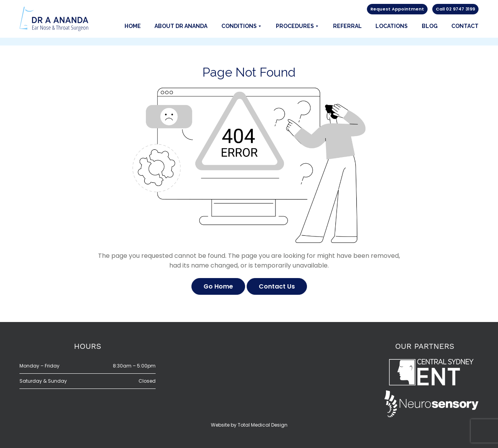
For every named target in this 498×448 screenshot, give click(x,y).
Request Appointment (397, 9)
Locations (392, 26)
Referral (347, 26)
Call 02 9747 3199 (455, 9)
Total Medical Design (263, 425)
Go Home (218, 286)
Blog (430, 26)
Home (133, 26)
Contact (465, 26)
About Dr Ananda (181, 26)
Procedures (298, 26)
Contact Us (277, 286)
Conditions (242, 26)
